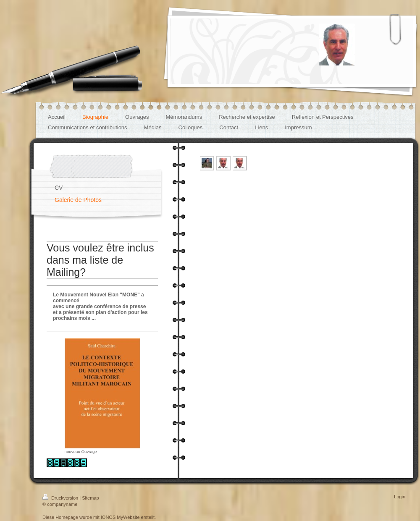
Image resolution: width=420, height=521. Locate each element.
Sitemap (90, 498)
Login (400, 497)
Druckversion (61, 498)
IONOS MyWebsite (120, 517)
